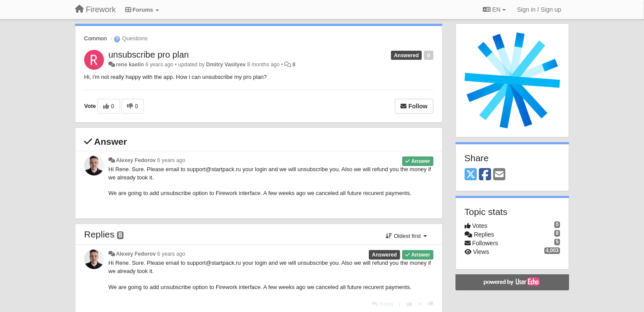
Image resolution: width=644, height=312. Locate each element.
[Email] (499, 175)
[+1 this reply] (409, 304)
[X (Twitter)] (471, 175)
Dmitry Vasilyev (226, 65)
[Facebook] (485, 175)
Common (96, 38)
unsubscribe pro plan (149, 55)
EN (494, 10)
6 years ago (171, 160)
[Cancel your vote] (420, 304)
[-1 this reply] (431, 304)
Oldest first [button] (406, 236)
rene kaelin (130, 65)
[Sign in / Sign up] (539, 10)
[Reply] (383, 304)
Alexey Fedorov (136, 160)
